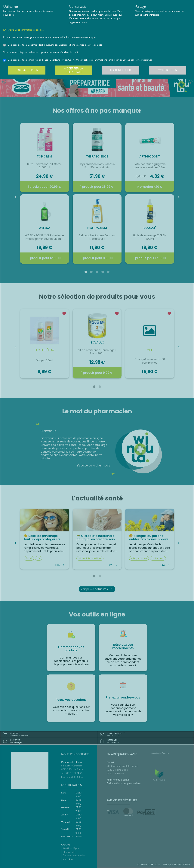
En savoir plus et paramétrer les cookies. (24, 30)
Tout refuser (120, 70)
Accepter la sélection (74, 70)
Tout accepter (27, 70)
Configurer (168, 70)
